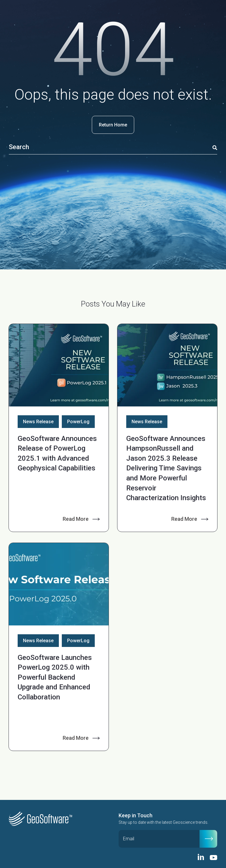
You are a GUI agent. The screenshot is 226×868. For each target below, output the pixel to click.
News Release (38, 422)
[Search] (113, 147)
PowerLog (78, 422)
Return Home (113, 125)
